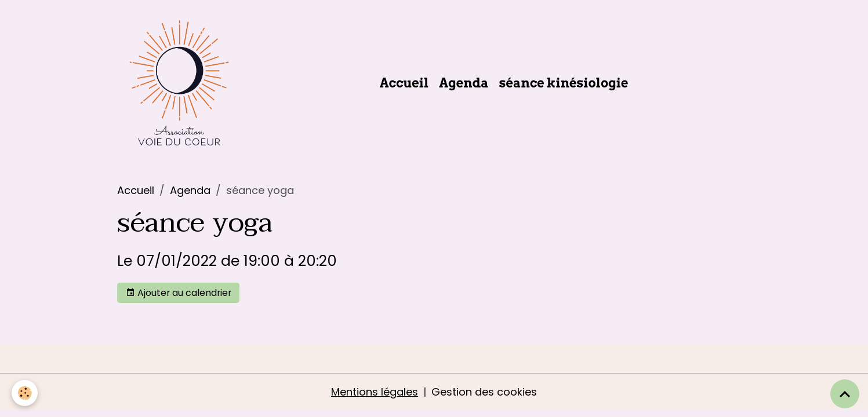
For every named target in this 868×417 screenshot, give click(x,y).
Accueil (404, 83)
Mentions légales (375, 392)
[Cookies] (25, 393)
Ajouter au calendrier (179, 293)
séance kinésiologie (564, 83)
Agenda (464, 83)
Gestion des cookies (484, 392)
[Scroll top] (845, 394)
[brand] (182, 83)
